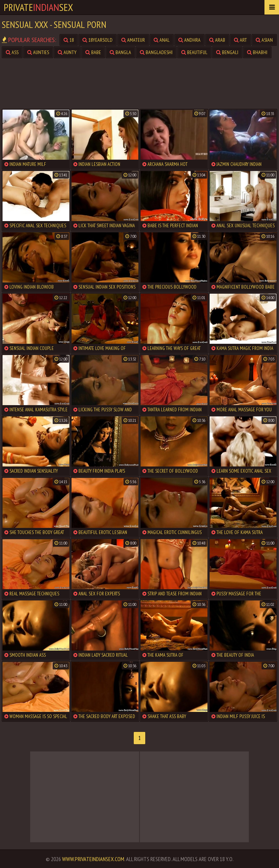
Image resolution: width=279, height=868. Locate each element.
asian (264, 40)
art (240, 40)
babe (93, 52)
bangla (120, 52)
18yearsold (98, 40)
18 (69, 40)
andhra (189, 40)
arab (217, 40)
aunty (67, 52)
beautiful (194, 52)
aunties (38, 52)
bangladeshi (156, 52)
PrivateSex (38, 7)
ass (12, 52)
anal (162, 40)
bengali (227, 52)
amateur (133, 40)
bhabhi (257, 52)
